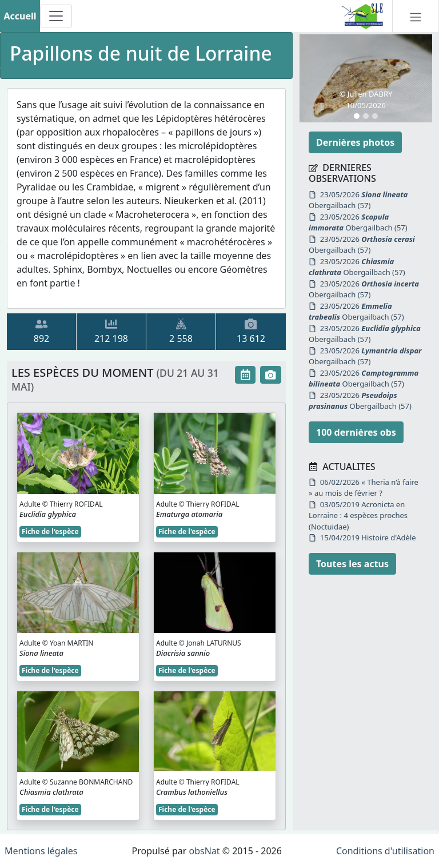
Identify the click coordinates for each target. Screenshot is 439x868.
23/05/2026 (358, 200)
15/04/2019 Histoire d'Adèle (362, 537)
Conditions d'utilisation (385, 851)
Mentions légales (41, 851)
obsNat (204, 851)
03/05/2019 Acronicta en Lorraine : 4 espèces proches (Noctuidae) (358, 515)
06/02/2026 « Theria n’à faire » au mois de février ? (364, 488)
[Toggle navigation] (56, 16)
